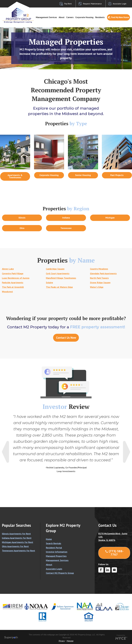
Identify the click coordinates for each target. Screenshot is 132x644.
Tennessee (66, 228)
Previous (5, 452)
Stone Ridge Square (100, 283)
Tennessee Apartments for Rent (18, 551)
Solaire (49, 283)
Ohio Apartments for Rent (15, 546)
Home (49, 539)
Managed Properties (56, 556)
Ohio (22, 228)
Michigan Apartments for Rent (18, 542)
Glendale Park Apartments (103, 273)
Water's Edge (97, 287)
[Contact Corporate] (114, 570)
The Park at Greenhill (13, 287)
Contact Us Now (66, 338)
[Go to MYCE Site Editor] (121, 638)
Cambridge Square (55, 269)
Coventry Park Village (13, 273)
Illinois (22, 218)
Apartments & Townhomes (15, 176)
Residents (100, 17)
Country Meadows (99, 269)
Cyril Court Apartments (58, 273)
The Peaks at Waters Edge (59, 287)
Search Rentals (53, 543)
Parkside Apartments (13, 283)
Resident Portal (54, 548)
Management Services (46, 17)
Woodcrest (7, 292)
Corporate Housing (84, 17)
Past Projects (117, 175)
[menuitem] (46, 17)
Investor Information (57, 552)
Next (127, 452)
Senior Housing (83, 175)
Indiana (66, 218)
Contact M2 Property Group (60, 573)
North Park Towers (99, 278)
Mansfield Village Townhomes (61, 278)
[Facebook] (101, 570)
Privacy (62, 641)
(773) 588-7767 (114, 553)
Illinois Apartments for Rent (16, 534)
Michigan (110, 218)
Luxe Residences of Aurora (16, 278)
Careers (70, 17)
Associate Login (54, 569)
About (62, 17)
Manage (70, 641)
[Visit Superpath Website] (11, 638)
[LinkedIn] (108, 570)
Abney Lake (8, 269)
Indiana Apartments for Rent (17, 538)
